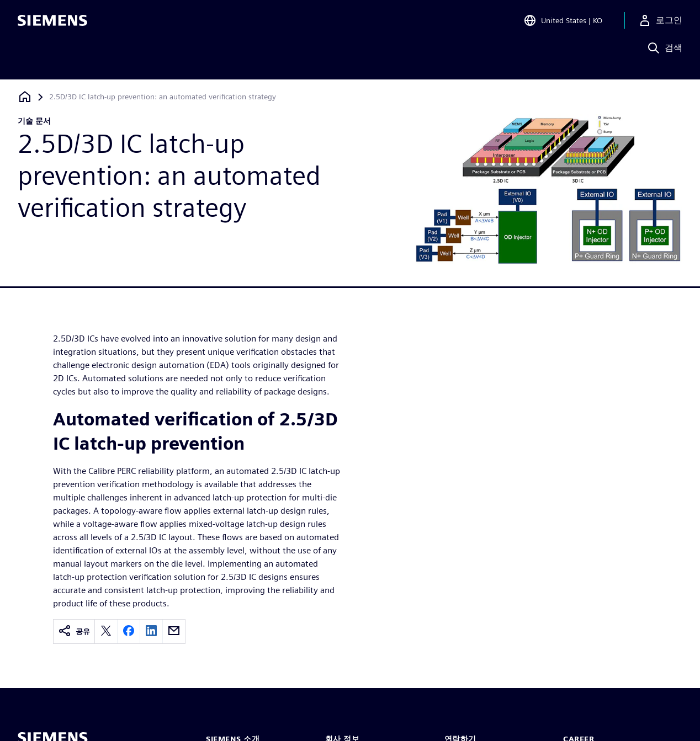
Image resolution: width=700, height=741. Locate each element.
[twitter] (106, 631)
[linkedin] (151, 631)
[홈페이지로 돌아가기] (25, 97)
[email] (174, 631)
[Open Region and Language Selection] (563, 24)
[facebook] (129, 631)
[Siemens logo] (52, 24)
